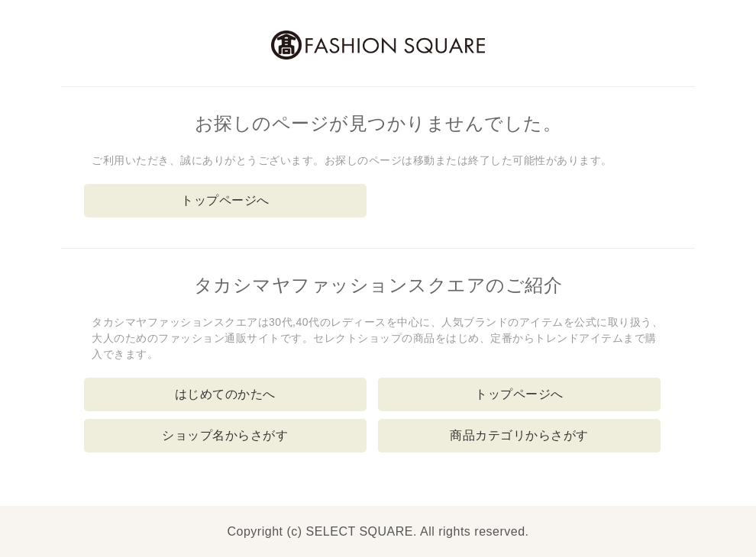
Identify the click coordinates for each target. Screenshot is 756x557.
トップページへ (225, 200)
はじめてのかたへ (225, 394)
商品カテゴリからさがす (519, 435)
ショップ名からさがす (225, 435)
